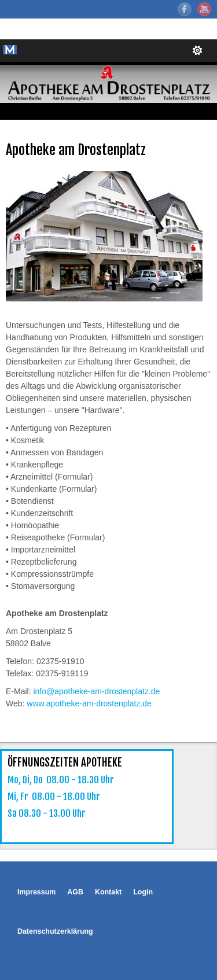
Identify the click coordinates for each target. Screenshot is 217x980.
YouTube (204, 9)
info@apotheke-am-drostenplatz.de (96, 691)
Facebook (185, 9)
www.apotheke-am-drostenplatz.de (89, 703)
